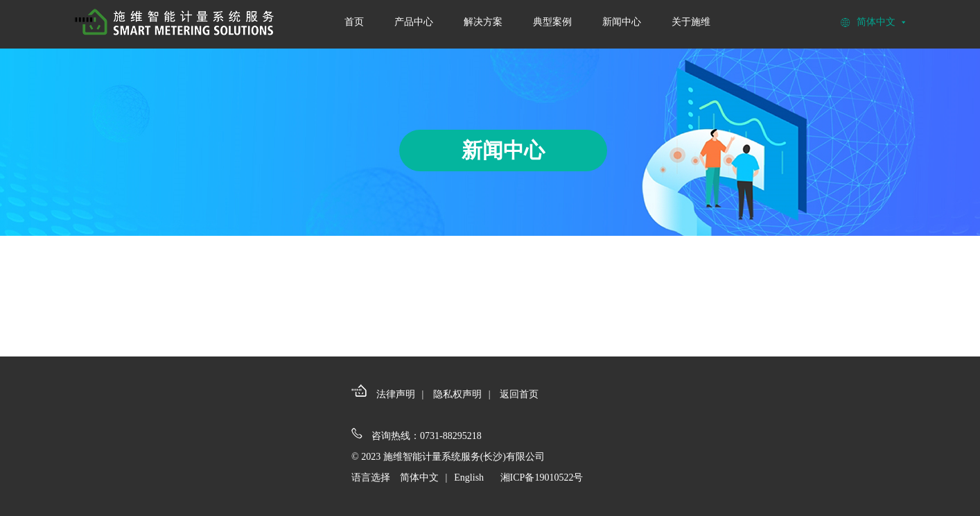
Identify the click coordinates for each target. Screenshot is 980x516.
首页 (354, 22)
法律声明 (396, 394)
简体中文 (419, 478)
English (469, 478)
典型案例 (552, 22)
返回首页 (519, 394)
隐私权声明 (457, 394)
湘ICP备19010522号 (542, 478)
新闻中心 (622, 22)
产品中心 (414, 22)
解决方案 (483, 22)
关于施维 (691, 22)
